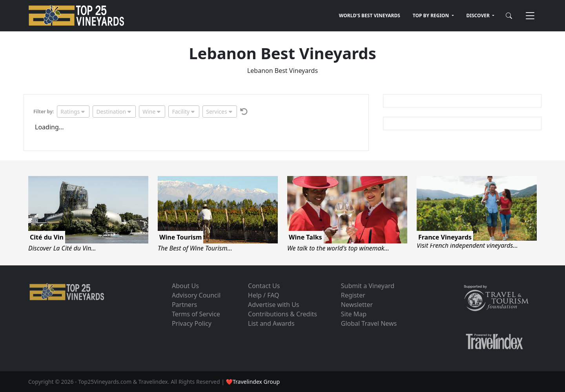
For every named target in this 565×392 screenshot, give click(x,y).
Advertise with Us (273, 305)
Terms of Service (196, 314)
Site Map (354, 314)
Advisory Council (196, 295)
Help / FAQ (264, 295)
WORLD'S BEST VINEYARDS (370, 15)
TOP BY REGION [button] (432, 15)
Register (353, 295)
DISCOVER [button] (479, 15)
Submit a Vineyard (368, 286)
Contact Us (264, 286)
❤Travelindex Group (253, 382)
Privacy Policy (192, 323)
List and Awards (271, 323)
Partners (184, 305)
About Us (185, 286)
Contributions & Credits (282, 314)
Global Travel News (369, 323)
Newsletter (357, 305)
